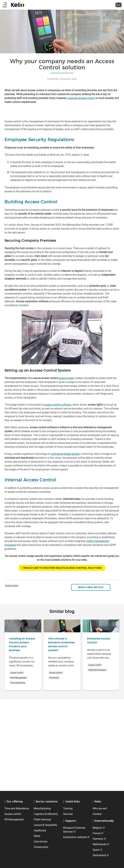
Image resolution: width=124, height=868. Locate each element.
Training (68, 808)
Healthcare (40, 830)
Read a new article (91, 587)
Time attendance (18, 683)
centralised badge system (65, 454)
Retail (37, 836)
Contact (97, 814)
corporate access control (81, 98)
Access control (12, 586)
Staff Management (18, 678)
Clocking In (54, 678)
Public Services (42, 819)
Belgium (97, 828)
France (97, 833)
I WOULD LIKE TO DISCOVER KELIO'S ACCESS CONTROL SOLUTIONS (62, 568)
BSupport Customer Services (74, 830)
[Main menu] (5, 5)
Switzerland (99, 855)
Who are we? (100, 808)
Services (68, 814)
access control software (58, 405)
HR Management (14, 819)
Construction (41, 847)
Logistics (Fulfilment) (46, 814)
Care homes (41, 841)
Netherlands (100, 844)
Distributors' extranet (75, 837)
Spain (96, 850)
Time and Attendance (17, 808)
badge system (66, 378)
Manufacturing (42, 808)
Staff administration (97, 670)
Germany (98, 839)
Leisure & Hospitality (45, 825)
